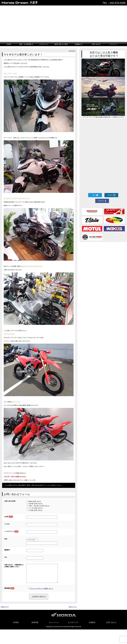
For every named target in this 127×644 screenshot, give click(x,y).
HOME (9, 44)
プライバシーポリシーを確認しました (41, 592)
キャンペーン (54, 626)
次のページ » (73, 610)
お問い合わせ (96, 44)
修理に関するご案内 (61, 44)
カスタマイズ (44, 44)
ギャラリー (114, 44)
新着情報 (35, 626)
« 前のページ (5, 610)
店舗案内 (92, 626)
